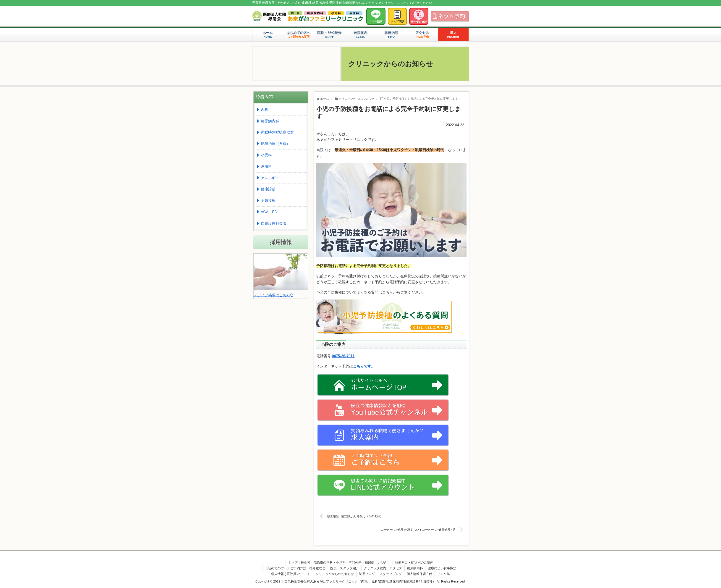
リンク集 (443, 574)
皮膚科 (266, 167)
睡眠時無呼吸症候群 (277, 132)
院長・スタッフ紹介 (345, 568)
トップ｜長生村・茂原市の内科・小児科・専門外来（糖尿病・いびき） (339, 562)
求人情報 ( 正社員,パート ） (291, 574)
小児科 (266, 155)
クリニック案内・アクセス (383, 568)
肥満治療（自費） (275, 144)
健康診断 (268, 189)
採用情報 (281, 242)
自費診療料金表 (274, 223)
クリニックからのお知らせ (335, 574)
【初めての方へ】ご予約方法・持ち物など (295, 568)
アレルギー (270, 178)
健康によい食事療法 (442, 568)
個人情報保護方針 (419, 574)
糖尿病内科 (270, 121)
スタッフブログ (391, 574)
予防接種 (268, 201)
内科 (265, 110)
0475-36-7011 (343, 356)
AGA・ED (269, 212)
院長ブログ (367, 574)
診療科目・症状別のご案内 (414, 562)
